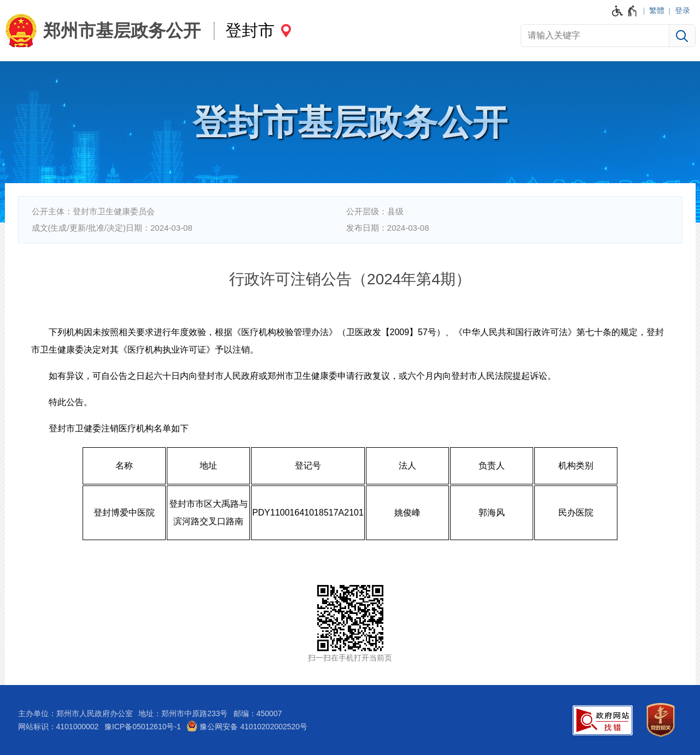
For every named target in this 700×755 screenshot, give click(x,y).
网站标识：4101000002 (59, 727)
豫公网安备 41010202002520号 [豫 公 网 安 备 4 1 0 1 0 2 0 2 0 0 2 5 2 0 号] (247, 726)
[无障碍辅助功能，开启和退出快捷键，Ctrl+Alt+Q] (625, 11)
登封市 (250, 30)
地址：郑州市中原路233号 (183, 713)
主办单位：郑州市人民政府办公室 (75, 713)
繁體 (657, 10)
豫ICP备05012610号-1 (143, 727)
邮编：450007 (258, 713)
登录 (682, 10)
